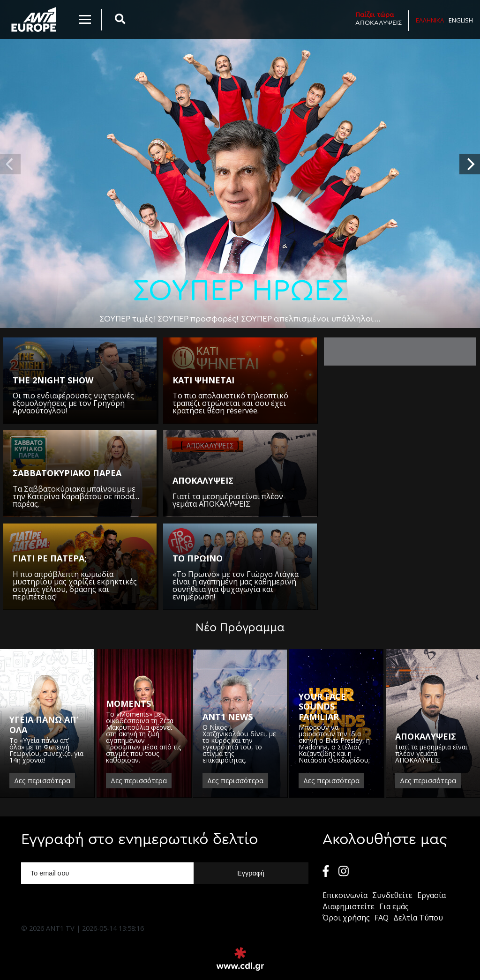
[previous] (10, 164)
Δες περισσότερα (42, 780)
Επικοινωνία (345, 895)
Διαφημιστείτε (349, 906)
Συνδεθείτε (392, 895)
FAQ (382, 918)
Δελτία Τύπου (418, 918)
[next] (470, 164)
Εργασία (431, 895)
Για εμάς (394, 906)
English (461, 20)
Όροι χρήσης (346, 918)
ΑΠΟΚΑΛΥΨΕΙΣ (379, 19)
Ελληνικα (430, 20)
